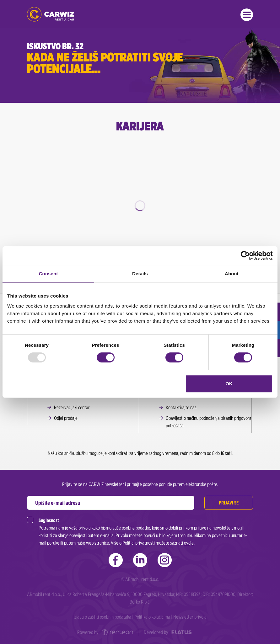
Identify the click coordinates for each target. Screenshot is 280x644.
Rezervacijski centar (72, 407)
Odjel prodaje (66, 418)
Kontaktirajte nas (181, 407)
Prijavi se (229, 503)
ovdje (189, 543)
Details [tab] (140, 274)
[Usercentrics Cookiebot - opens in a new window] (245, 256)
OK (229, 384)
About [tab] (232, 274)
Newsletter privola (190, 617)
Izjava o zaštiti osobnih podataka (102, 617)
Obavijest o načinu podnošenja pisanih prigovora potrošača (209, 422)
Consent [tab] (48, 274)
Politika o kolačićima (152, 617)
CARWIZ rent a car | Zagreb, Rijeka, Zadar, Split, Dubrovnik (51, 14)
